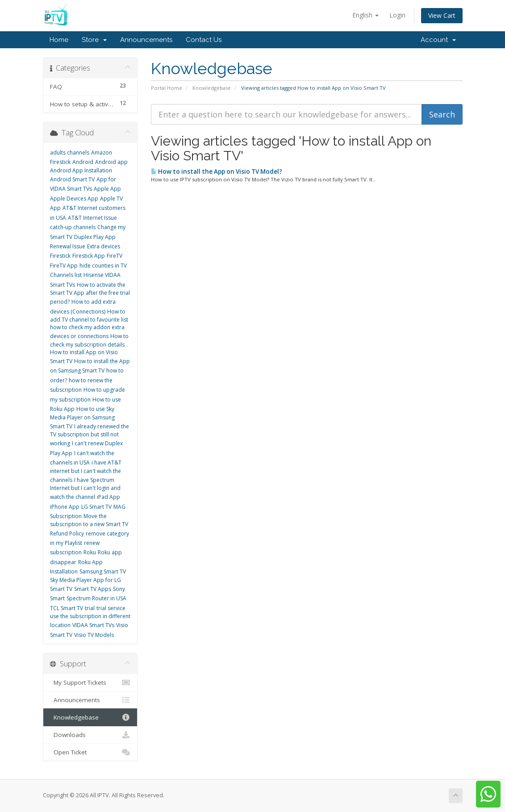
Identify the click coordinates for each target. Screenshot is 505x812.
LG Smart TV (96, 507)
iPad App (109, 497)
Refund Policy (67, 534)
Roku (90, 552)
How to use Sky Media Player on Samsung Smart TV (82, 418)
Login (397, 15)
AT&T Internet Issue (92, 218)
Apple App (107, 189)
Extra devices (104, 246)
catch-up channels (73, 227)
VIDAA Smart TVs (93, 625)
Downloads (90, 735)
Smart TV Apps (93, 589)
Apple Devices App (74, 199)
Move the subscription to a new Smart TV (89, 520)
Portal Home (167, 88)
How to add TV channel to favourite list (89, 316)
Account (438, 40)
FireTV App (64, 266)
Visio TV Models (94, 635)
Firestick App (89, 256)
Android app (111, 162)
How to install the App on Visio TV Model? (217, 172)
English (365, 15)
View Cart (442, 15)
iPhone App (65, 507)
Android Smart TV (72, 179)
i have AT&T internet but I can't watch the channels (86, 471)
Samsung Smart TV (103, 571)
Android (83, 162)
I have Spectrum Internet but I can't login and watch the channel (85, 489)
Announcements (146, 40)
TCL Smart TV (67, 608)
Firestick (60, 256)
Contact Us (204, 40)
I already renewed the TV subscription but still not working (90, 435)
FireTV (115, 256)
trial (90, 608)
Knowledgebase (212, 88)
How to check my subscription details (89, 340)
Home (59, 40)
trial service (111, 608)
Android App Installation (81, 170)
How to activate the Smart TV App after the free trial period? (90, 293)
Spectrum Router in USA (96, 598)
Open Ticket (90, 752)
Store (94, 40)
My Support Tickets (90, 682)
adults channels (70, 153)
